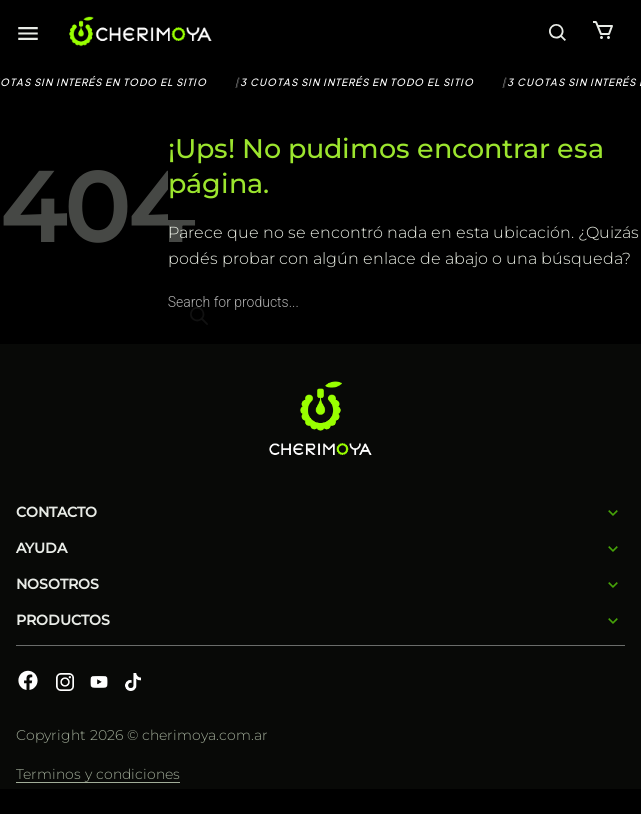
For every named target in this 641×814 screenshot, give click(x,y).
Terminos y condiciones (98, 774)
